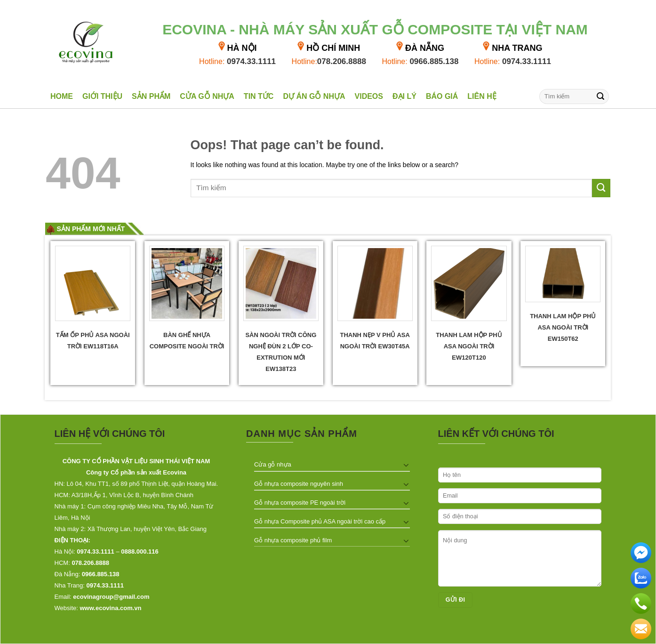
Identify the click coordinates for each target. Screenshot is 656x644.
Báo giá (442, 96)
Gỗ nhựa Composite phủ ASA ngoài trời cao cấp (320, 521)
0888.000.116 (140, 551)
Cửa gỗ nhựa (207, 96)
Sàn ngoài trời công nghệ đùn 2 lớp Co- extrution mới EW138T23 (281, 352)
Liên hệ (482, 96)
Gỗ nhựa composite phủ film (293, 540)
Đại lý (404, 96)
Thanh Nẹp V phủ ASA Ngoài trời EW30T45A (375, 341)
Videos (369, 96)
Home (62, 96)
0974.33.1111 (237, 61)
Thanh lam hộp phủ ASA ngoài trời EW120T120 (469, 346)
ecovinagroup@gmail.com (111, 597)
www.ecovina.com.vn (111, 608)
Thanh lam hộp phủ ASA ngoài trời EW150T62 (563, 327)
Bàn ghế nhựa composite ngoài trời (187, 341)
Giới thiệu (102, 96)
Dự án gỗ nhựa (314, 96)
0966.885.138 (420, 61)
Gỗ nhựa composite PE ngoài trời (300, 503)
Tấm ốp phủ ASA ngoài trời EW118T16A (93, 341)
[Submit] (600, 96)
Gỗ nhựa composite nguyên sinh (299, 484)
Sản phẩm (151, 96)
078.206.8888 (329, 61)
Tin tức (259, 96)
